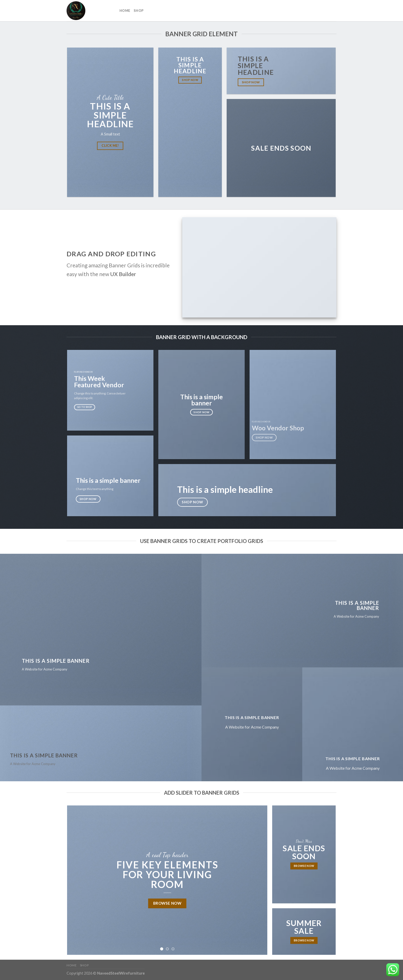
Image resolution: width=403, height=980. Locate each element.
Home (125, 11)
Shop (139, 11)
